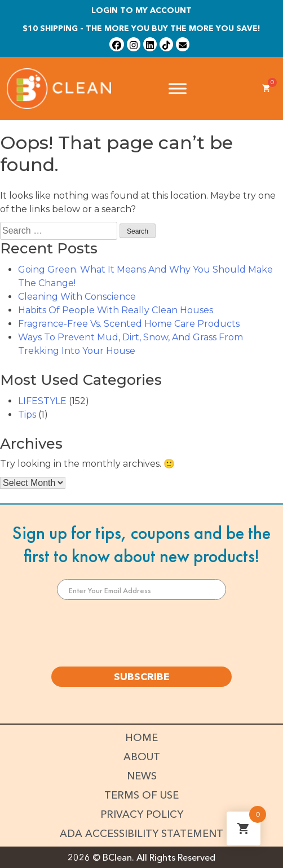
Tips (27, 415)
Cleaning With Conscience (77, 297)
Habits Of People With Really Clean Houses (116, 310)
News (142, 776)
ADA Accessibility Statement (141, 834)
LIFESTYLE (42, 401)
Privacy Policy (142, 814)
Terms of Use (141, 795)
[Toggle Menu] (178, 88)
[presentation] (141, 633)
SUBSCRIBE (142, 677)
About (142, 757)
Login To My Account (141, 10)
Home (141, 738)
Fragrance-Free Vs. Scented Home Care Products (129, 324)
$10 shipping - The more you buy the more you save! (141, 28)
